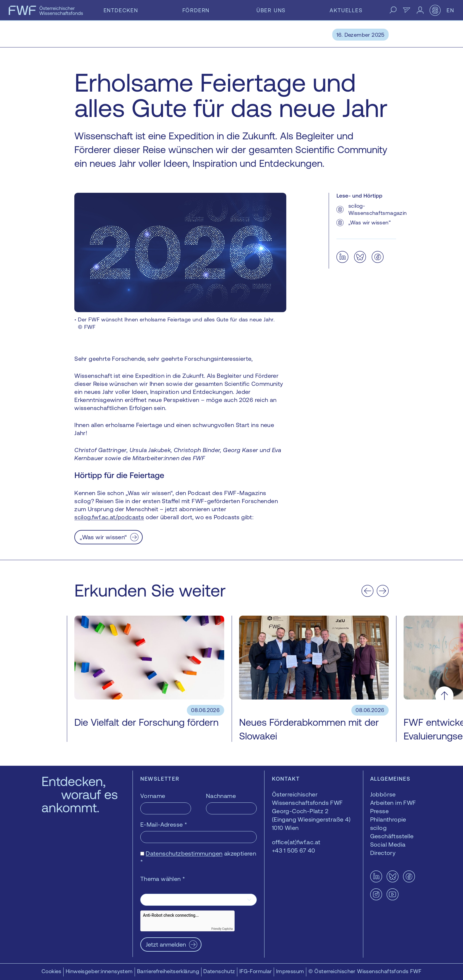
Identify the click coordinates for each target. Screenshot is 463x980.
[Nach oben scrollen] (444, 696)
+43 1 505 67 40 (294, 850)
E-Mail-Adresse (164, 824)
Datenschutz (219, 971)
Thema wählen (163, 879)
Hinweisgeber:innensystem (99, 971)
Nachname (221, 796)
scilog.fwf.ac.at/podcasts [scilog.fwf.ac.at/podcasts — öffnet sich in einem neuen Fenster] (109, 517)
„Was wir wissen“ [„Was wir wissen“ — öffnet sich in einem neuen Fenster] (103, 537)
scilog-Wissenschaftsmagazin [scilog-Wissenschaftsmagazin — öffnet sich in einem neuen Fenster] (377, 209)
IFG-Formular (256, 971)
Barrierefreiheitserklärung (168, 971)
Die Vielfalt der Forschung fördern (146, 722)
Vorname (153, 796)
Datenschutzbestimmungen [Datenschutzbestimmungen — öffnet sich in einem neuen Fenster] (184, 853)
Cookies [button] (51, 971)
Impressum (290, 971)
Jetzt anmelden (166, 944)
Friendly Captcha (222, 929)
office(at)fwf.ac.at (296, 842)
